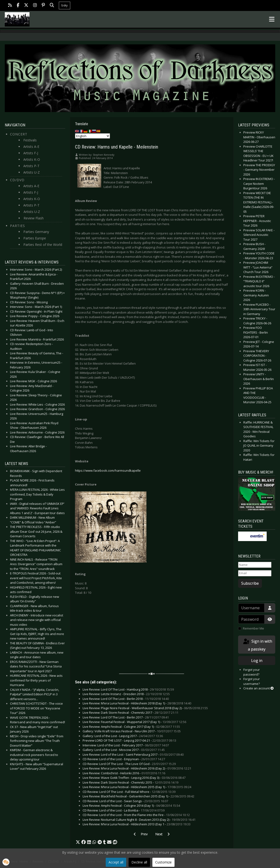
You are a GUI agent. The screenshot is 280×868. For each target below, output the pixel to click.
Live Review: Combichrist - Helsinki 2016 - (124, 773)
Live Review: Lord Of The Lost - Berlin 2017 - (126, 717)
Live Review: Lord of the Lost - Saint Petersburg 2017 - (133, 754)
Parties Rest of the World (43, 245)
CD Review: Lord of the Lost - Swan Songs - (125, 801)
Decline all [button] (139, 862)
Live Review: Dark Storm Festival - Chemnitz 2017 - (130, 713)
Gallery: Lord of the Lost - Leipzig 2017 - (123, 736)
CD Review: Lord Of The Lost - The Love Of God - (129, 764)
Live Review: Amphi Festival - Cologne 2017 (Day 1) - (131, 727)
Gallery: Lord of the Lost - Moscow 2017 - (124, 750)
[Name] (255, 565)
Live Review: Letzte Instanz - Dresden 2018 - (126, 694)
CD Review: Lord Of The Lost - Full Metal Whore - (129, 792)
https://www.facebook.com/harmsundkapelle (108, 470)
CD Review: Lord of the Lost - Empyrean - (124, 759)
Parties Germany (36, 232)
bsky (65, 5)
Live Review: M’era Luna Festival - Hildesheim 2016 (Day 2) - (137, 768)
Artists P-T (31, 166)
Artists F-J (31, 153)
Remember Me (253, 628)
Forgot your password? (252, 672)
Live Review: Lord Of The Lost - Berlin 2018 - (126, 699)
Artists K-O (32, 159)
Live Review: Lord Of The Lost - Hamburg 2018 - (128, 689)
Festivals (30, 140)
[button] (78, 842)
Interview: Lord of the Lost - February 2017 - (126, 745)
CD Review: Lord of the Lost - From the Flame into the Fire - (136, 815)
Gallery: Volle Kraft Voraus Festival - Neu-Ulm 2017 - (132, 731)
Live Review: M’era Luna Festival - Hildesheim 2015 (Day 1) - (137, 787)
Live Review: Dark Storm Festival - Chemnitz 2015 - (130, 782)
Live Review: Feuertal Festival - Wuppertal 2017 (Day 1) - (134, 722)
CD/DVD (17, 180)
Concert (19, 134)
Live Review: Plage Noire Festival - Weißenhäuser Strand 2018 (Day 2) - (145, 708)
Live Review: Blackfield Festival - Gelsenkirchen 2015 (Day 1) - (138, 796)
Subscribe (250, 583)
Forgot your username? (252, 681)
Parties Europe (35, 238)
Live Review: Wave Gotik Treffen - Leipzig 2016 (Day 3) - (134, 778)
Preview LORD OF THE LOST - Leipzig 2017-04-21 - (129, 740)
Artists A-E (31, 147)
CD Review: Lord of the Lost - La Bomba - (124, 810)
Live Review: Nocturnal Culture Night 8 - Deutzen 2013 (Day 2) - (139, 820)
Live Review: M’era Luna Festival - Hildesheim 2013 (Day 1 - (137, 824)
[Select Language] (92, 136)
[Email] (255, 573)
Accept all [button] (116, 862)
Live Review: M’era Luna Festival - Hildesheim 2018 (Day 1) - (137, 703)
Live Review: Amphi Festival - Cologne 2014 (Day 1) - (131, 806)
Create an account (258, 688)
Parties (17, 226)
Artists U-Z (32, 172)
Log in (257, 661)
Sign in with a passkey (257, 645)
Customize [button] (163, 862)
